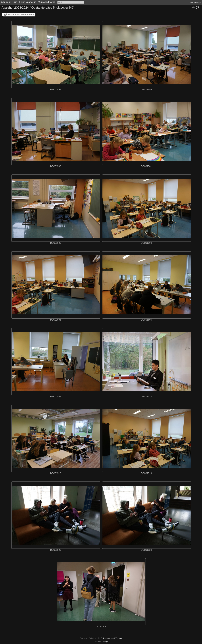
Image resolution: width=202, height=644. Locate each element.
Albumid (6, 2)
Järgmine (110, 638)
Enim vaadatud (28, 2)
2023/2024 (22, 8)
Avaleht (7, 8)
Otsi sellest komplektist (21, 15)
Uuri (15, 2)
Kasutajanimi (195, 2)
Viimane (119, 638)
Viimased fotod (47, 2)
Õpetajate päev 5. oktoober (50, 8)
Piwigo (105, 642)
